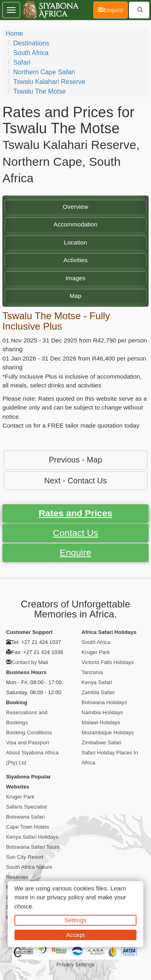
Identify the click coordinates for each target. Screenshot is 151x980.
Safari (22, 62)
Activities (75, 260)
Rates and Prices (75, 513)
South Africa (31, 53)
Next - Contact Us (76, 481)
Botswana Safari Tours (33, 847)
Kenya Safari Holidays (32, 837)
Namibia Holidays (102, 712)
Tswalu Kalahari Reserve (49, 82)
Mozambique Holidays (108, 732)
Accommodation (75, 224)
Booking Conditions (29, 732)
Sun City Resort (25, 857)
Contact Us (75, 533)
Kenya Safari (97, 682)
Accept (75, 934)
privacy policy (65, 897)
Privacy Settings (75, 965)
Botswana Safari (25, 817)
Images (76, 278)
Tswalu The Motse (39, 91)
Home (14, 34)
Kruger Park (96, 652)
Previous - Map (75, 460)
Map (75, 296)
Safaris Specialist (27, 807)
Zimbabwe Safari (102, 743)
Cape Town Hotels (28, 827)
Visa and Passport (28, 743)
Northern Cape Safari (44, 72)
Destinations (31, 43)
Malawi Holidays (101, 722)
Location (76, 242)
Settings (75, 920)
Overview (75, 207)
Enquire (75, 553)
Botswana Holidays (104, 702)
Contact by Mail (30, 662)
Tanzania (92, 672)
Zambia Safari (98, 692)
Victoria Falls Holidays (108, 662)
